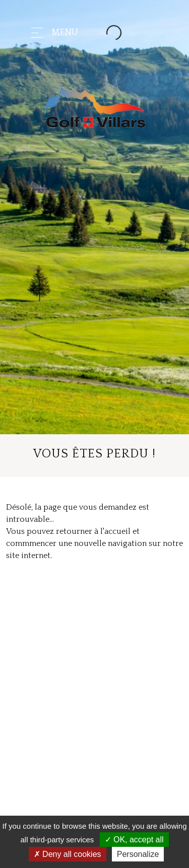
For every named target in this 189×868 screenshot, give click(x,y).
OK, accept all (134, 840)
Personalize (138, 854)
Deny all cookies (68, 854)
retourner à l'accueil (93, 531)
